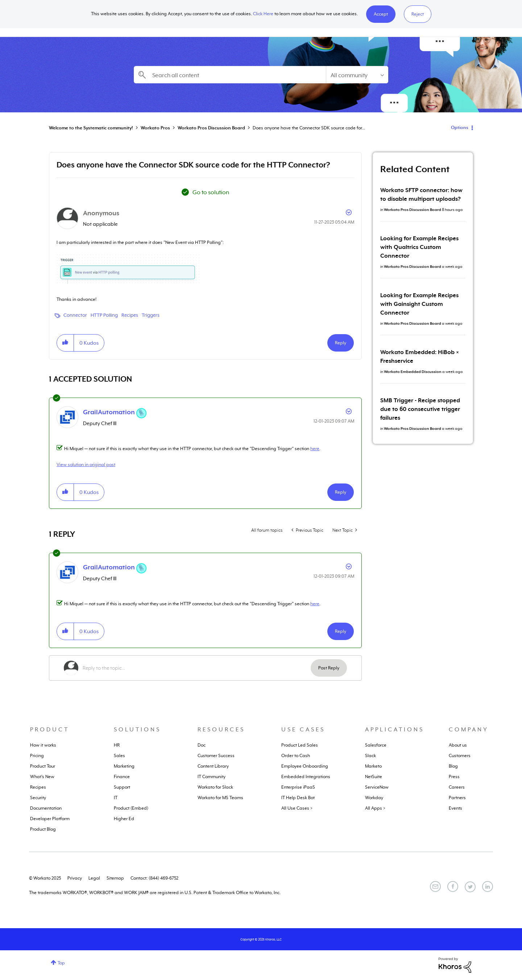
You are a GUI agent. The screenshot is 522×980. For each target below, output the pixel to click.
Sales (119, 756)
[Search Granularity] (357, 75)
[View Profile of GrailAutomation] (109, 412)
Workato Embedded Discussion (413, 371)
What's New (42, 777)
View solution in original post (86, 465)
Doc (202, 745)
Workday (374, 798)
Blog (453, 766)
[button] (381, 14)
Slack (370, 756)
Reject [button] (418, 14)
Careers (457, 787)
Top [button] (61, 963)
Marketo (373, 766)
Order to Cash (296, 756)
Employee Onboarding (305, 766)
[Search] (230, 75)
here (315, 449)
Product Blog (43, 829)
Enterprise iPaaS (298, 787)
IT (116, 798)
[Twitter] (470, 887)
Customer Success (216, 756)
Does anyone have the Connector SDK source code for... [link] (309, 128)
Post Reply (329, 668)
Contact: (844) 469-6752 (154, 878)
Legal (94, 878)
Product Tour (43, 766)
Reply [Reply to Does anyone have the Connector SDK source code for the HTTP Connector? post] (341, 343)
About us (458, 745)
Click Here (263, 14)
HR (117, 745)
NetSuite (374, 777)
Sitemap (115, 878)
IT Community (212, 777)
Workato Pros (155, 128)
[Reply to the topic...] (197, 668)
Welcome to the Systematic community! (91, 128)
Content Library (213, 766)
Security (38, 798)
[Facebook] (453, 886)
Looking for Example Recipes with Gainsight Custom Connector (419, 304)
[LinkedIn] (488, 886)
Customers (460, 756)
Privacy (75, 878)
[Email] (435, 886)
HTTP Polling (104, 315)
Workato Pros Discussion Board (211, 128)
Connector (75, 315)
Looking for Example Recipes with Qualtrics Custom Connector (419, 247)
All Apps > (375, 808)
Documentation (46, 808)
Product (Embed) (131, 808)
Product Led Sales (300, 745)
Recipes (130, 315)
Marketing (124, 766)
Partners (457, 798)
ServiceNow (377, 787)
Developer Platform (50, 819)
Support (122, 787)
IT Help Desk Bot (298, 798)
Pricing (37, 756)
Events (455, 808)
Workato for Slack (215, 787)
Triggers (151, 315)
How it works (43, 745)
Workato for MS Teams (220, 798)
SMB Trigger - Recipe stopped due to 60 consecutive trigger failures (420, 409)
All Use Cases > (297, 808)
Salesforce (376, 745)
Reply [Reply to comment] (341, 492)
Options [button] (460, 128)
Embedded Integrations (306, 777)
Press (454, 777)
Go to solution (211, 192)
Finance (122, 777)
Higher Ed (124, 819)
